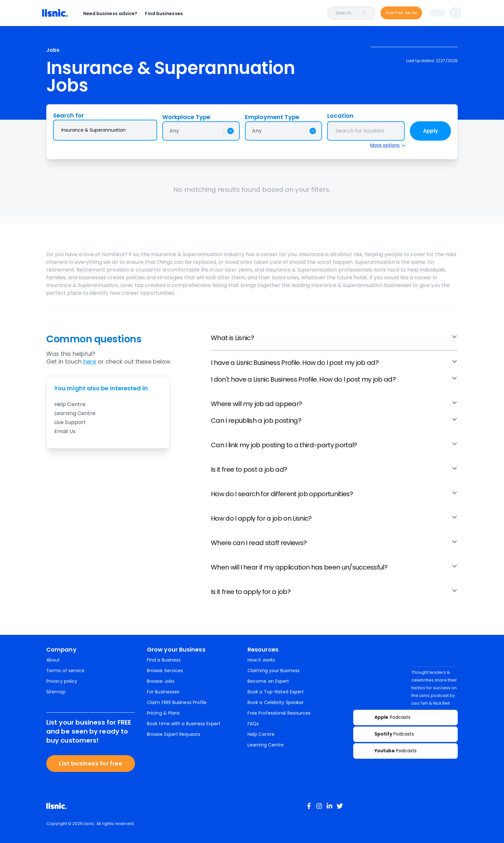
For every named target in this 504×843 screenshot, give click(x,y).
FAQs (253, 724)
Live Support (70, 422)
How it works (261, 660)
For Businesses (163, 692)
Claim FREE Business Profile (177, 702)
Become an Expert (268, 681)
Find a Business (164, 660)
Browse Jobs (161, 681)
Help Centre (70, 404)
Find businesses (168, 14)
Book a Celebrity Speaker (276, 702)
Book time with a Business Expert (184, 724)
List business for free (90, 763)
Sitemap (56, 692)
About (53, 660)
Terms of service (65, 671)
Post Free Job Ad (397, 13)
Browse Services (165, 671)
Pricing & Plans (163, 713)
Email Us (65, 431)
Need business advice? (115, 14)
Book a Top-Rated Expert (276, 692)
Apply (431, 131)
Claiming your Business (274, 671)
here (90, 361)
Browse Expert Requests (174, 734)
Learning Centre (75, 413)
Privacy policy (62, 681)
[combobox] (284, 13)
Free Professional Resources (279, 713)
